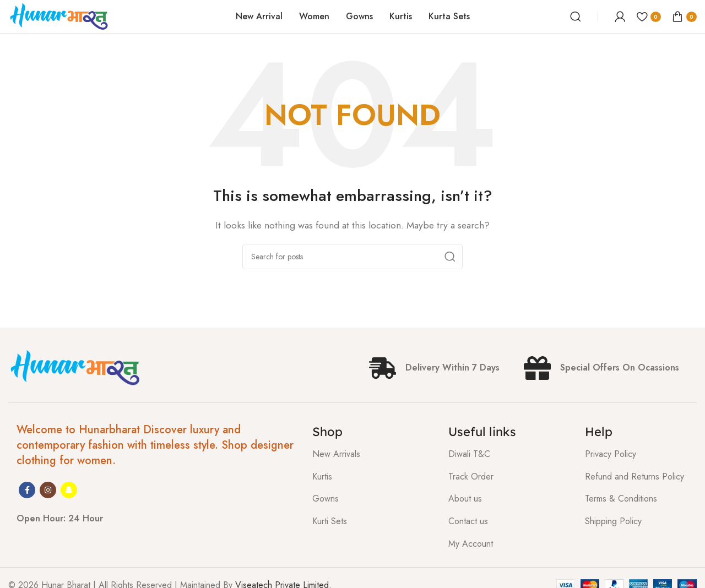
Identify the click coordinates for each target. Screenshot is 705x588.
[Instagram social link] (48, 490)
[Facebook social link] (27, 490)
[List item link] (372, 454)
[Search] (576, 17)
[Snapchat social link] (69, 490)
